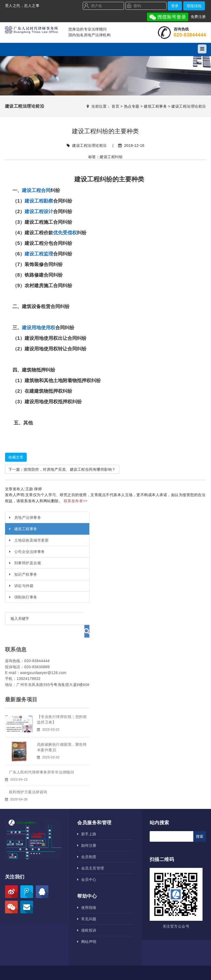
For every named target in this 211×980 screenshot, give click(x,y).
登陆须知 (194, 6)
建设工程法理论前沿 (189, 106)
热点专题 (132, 106)
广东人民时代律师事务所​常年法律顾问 (42, 759)
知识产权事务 (23, 574)
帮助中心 (87, 883)
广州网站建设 (183, 969)
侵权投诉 (87, 918)
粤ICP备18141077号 (136, 969)
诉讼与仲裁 (21, 586)
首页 (115, 106)
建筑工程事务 (155, 106)
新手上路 (87, 821)
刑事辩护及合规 (25, 563)
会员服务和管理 (94, 810)
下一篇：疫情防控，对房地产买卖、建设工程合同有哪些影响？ (62, 469)
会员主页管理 (91, 855)
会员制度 (87, 844)
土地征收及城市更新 (29, 540)
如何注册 (87, 833)
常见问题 (87, 906)
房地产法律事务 (25, 518)
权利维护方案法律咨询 (28, 779)
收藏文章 (16, 457)
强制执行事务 (23, 597)
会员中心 (87, 867)
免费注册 (198, 17)
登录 (175, 6)
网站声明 (87, 929)
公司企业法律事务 (27, 552)
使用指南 (87, 895)
